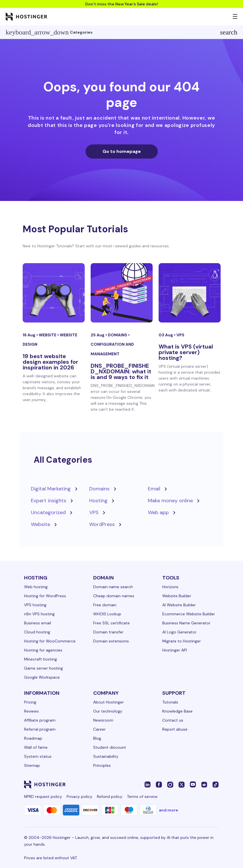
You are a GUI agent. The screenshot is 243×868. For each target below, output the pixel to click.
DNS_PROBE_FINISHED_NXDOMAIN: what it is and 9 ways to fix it (121, 371)
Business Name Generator (186, 623)
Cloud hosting (37, 632)
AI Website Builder (179, 605)
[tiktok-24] (216, 784)
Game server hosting (43, 668)
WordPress (102, 524)
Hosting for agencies (43, 650)
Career (99, 729)
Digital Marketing (51, 489)
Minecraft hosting (40, 659)
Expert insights (49, 501)
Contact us (173, 720)
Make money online (170, 501)
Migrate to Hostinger (182, 641)
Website (48, 335)
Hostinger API (175, 650)
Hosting (98, 501)
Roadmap (33, 738)
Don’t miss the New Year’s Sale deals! (122, 4)
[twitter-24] (182, 784)
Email (154, 489)
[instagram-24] (170, 784)
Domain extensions (111, 641)
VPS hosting (35, 605)
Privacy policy (79, 796)
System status (38, 756)
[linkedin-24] (148, 784)
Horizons (170, 587)
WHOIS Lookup (107, 614)
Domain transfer (108, 632)
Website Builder (177, 596)
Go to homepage (122, 151)
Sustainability (106, 756)
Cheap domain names (114, 596)
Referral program (40, 729)
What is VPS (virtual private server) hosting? (186, 352)
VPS (180, 335)
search (229, 32)
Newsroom (103, 720)
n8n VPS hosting (39, 614)
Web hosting (36, 587)
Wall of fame (36, 747)
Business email (38, 623)
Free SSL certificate (111, 623)
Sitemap (32, 765)
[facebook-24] (159, 784)
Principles (102, 765)
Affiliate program (40, 720)
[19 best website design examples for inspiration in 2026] (54, 293)
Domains (118, 335)
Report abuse (175, 729)
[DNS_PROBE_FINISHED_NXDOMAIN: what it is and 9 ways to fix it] (122, 293)
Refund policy (110, 796)
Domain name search (113, 587)
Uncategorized (48, 512)
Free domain (105, 605)
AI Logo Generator (179, 632)
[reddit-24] (204, 784)
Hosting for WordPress (45, 596)
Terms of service (142, 796)
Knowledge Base (177, 711)
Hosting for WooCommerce (50, 641)
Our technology (108, 711)
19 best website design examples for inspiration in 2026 (50, 362)
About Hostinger (108, 702)
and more (169, 810)
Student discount (110, 747)
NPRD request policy (43, 796)
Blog (97, 738)
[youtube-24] (193, 784)
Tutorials (170, 702)
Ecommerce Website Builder (189, 614)
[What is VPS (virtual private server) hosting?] (190, 293)
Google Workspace (42, 677)
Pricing (30, 702)
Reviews (31, 711)
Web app (158, 512)
